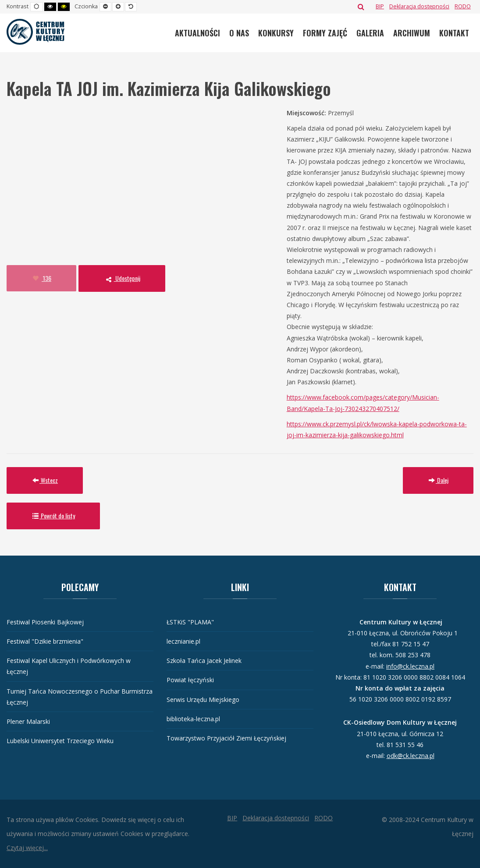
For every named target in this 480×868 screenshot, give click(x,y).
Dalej (438, 480)
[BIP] (380, 6)
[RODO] (463, 6)
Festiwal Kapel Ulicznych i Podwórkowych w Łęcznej (69, 666)
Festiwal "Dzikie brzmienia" (45, 641)
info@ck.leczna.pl (410, 666)
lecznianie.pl (183, 641)
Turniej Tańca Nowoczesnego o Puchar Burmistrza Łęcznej (80, 697)
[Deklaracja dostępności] (419, 6)
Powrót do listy (53, 515)
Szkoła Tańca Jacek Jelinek (204, 661)
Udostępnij (122, 278)
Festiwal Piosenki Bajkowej (45, 622)
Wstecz (45, 480)
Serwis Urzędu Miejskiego (203, 700)
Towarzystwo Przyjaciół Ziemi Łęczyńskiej (226, 738)
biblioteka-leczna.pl (193, 719)
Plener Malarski (28, 721)
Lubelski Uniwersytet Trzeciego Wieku (60, 741)
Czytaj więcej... (27, 848)
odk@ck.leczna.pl (411, 756)
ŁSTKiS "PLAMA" (190, 622)
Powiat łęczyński (190, 680)
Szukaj (361, 7)
